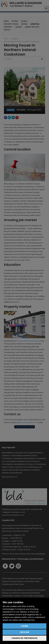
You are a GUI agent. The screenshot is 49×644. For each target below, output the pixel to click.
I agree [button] (25, 626)
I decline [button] (25, 632)
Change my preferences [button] (24, 638)
